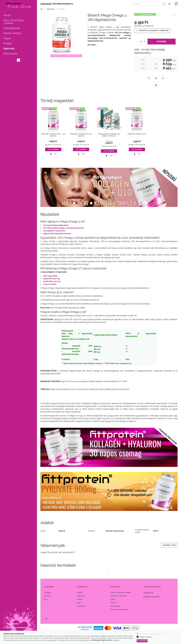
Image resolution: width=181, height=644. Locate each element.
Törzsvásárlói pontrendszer (119, 609)
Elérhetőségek (115, 606)
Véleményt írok (169, 545)
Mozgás (8, 43)
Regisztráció (81, 596)
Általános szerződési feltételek (121, 592)
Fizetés (113, 599)
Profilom (80, 599)
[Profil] (169, 4)
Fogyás (7, 38)
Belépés (80, 592)
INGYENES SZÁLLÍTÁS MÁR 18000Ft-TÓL (66, 56)
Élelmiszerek (10, 54)
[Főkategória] (42, 9)
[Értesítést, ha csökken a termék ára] (152, 31)
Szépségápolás (12, 28)
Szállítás (113, 603)
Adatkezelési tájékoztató (118, 596)
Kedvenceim (81, 606)
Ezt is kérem (53, 149)
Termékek (47, 596)
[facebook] (156, 85)
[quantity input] (141, 42)
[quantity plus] (145, 42)
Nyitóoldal (47, 592)
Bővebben (92, 45)
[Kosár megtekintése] (175, 4)
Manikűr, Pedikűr (12, 33)
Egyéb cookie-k (146, 637)
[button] (149, 78)
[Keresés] (149, 4)
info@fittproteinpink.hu (18, 628)
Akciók (7, 15)
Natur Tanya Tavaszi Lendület (14, 22)
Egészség (9, 48)
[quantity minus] (138, 42)
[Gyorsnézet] (51, 154)
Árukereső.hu (85, 629)
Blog (45, 599)
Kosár (79, 603)
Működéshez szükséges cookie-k (152, 634)
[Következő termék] (176, 15)
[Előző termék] (172, 15)
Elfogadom (142, 641)
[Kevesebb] (18, 60)
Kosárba (162, 41)
